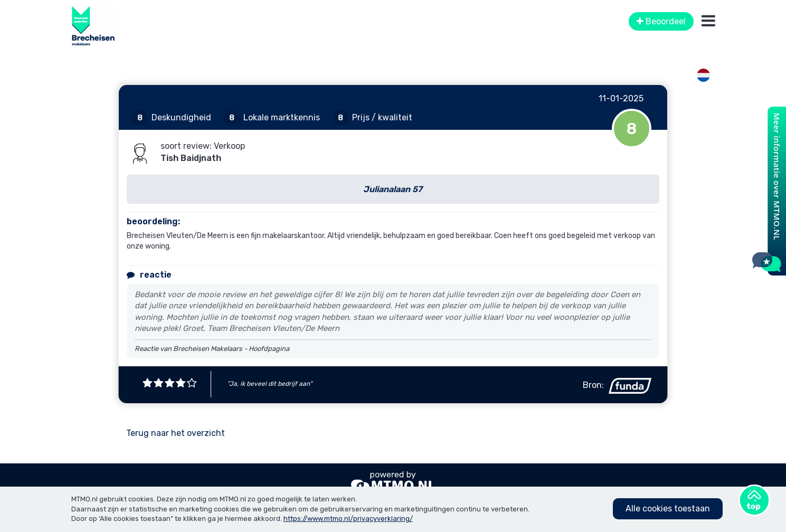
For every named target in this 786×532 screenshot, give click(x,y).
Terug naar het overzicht (176, 433)
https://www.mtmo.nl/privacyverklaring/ (348, 519)
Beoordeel (661, 21)
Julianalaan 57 (393, 189)
